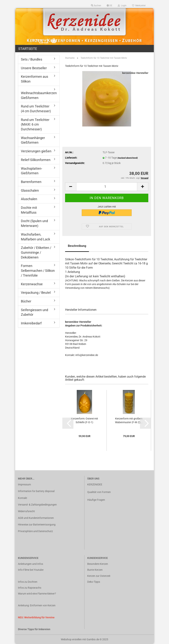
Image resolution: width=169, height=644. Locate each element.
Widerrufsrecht (26, 511)
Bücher (26, 301)
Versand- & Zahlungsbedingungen (37, 505)
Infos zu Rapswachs (30, 588)
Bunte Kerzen (95, 570)
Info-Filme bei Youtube (31, 570)
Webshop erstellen (71, 639)
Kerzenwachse (32, 284)
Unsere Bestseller (34, 68)
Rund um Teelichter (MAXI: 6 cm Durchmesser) (35, 124)
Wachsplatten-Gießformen (32, 171)
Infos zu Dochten (28, 582)
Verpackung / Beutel (36, 293)
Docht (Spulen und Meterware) (34, 223)
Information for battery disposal (36, 491)
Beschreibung (77, 246)
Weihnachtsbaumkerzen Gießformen (39, 95)
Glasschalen (30, 190)
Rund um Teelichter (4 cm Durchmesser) (36, 109)
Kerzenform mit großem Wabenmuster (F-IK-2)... (129, 420)
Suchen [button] (96, 6)
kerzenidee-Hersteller (135, 73)
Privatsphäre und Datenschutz (35, 531)
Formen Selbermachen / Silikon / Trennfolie (38, 270)
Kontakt (23, 498)
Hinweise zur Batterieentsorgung (37, 525)
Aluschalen (29, 199)
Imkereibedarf (31, 323)
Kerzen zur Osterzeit (99, 576)
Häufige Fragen (96, 500)
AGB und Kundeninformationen (36, 518)
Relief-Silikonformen (36, 160)
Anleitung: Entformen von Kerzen (37, 605)
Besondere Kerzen (98, 564)
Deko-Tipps (94, 582)
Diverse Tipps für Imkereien (34, 629)
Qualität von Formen (99, 492)
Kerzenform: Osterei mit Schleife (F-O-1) (84, 420)
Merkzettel (139, 6)
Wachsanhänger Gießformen (33, 140)
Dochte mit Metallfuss (29, 210)
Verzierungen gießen (36, 151)
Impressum (24, 484)
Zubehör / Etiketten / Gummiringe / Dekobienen (36, 252)
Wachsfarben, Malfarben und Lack (36, 237)
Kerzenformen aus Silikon (34, 79)
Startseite (28, 49)
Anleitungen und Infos (31, 564)
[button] (109, 6)
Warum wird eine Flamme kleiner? (37, 594)
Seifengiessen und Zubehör (34, 312)
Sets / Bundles (32, 59)
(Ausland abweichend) (128, 158)
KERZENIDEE (95, 484)
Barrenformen (31, 182)
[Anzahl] (107, 187)
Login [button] (122, 6)
